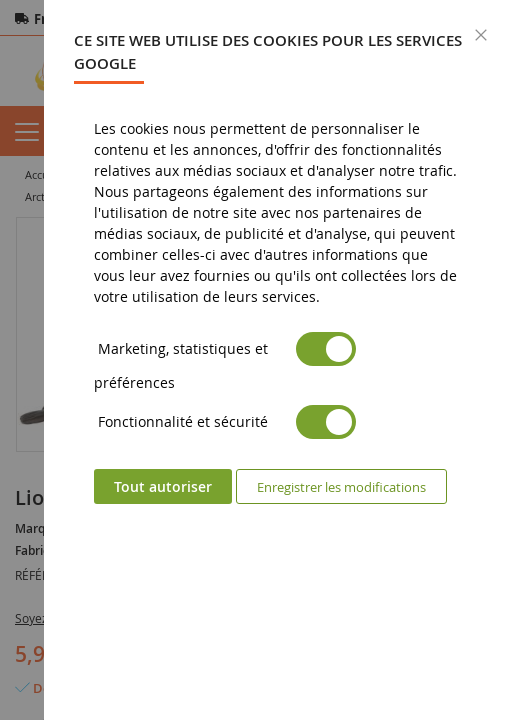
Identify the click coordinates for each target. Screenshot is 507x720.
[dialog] (275, 360)
